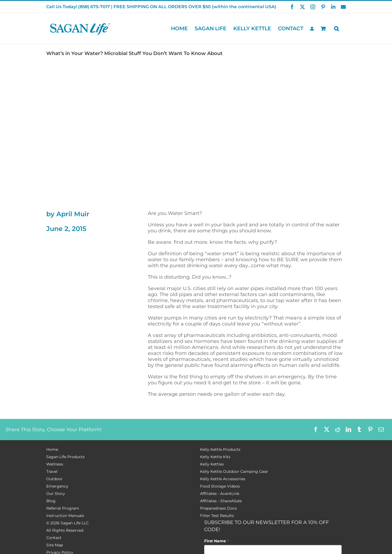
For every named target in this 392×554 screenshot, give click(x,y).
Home (52, 449)
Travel (52, 471)
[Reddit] (338, 430)
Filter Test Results (217, 516)
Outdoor (54, 479)
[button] (336, 28)
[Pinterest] (370, 430)
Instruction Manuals (65, 516)
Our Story (56, 494)
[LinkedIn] (348, 430)
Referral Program (63, 508)
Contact (54, 538)
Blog (51, 501)
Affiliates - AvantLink (220, 494)
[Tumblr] (359, 430)
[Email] (381, 430)
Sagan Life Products (65, 457)
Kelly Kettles (212, 464)
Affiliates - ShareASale (221, 501)
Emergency (57, 486)
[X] (327, 430)
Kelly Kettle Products (220, 449)
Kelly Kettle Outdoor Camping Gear (234, 471)
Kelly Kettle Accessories (223, 479)
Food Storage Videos (220, 486)
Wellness (55, 464)
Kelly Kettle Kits (215, 457)
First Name (216, 541)
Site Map (55, 545)
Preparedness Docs (218, 508)
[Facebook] (316, 430)
